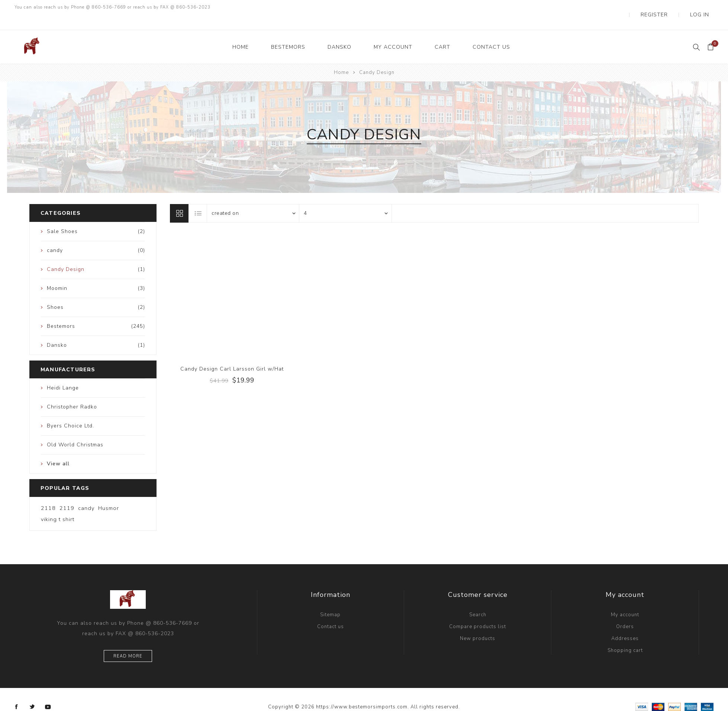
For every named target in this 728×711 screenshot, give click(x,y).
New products (478, 624)
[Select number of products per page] (345, 198)
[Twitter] (32, 692)
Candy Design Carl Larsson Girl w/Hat (232, 354)
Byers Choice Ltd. (70, 411)
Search (478, 600)
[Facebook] (17, 692)
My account (625, 600)
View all (58, 449)
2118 (48, 493)
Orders (625, 612)
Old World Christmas (75, 430)
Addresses (625, 624)
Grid (179, 198)
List (198, 198)
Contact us (331, 612)
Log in (705, 7)
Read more (128, 641)
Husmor (109, 493)
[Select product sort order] (253, 198)
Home (341, 58)
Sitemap (330, 600)
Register (671, 7)
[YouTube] (48, 692)
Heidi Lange (63, 373)
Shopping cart (625, 636)
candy (86, 493)
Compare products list (478, 612)
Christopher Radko (72, 392)
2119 (67, 493)
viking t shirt (58, 504)
